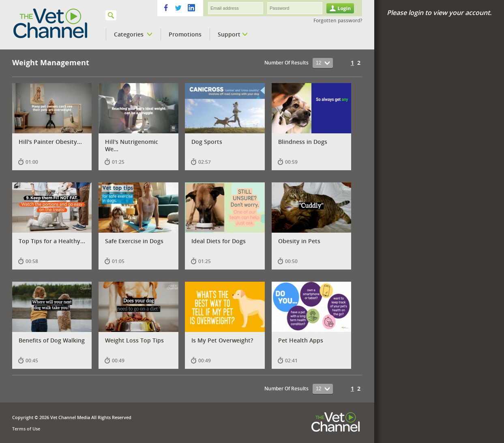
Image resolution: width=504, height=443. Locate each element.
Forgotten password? (338, 20)
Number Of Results (286, 63)
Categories (133, 34)
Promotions (185, 34)
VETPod (61, 24)
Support (233, 34)
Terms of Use (26, 429)
